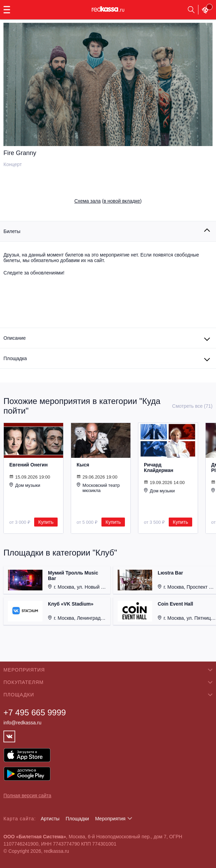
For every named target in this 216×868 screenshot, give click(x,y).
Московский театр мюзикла (98, 488)
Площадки (77, 819)
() (108, 201)
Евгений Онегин (28, 465)
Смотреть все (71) (192, 406)
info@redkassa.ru (22, 723)
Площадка (15, 358)
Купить (46, 522)
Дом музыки (25, 485)
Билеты (12, 231)
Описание (14, 338)
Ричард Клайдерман (159, 467)
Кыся (83, 465)
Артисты (50, 819)
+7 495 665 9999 (35, 712)
